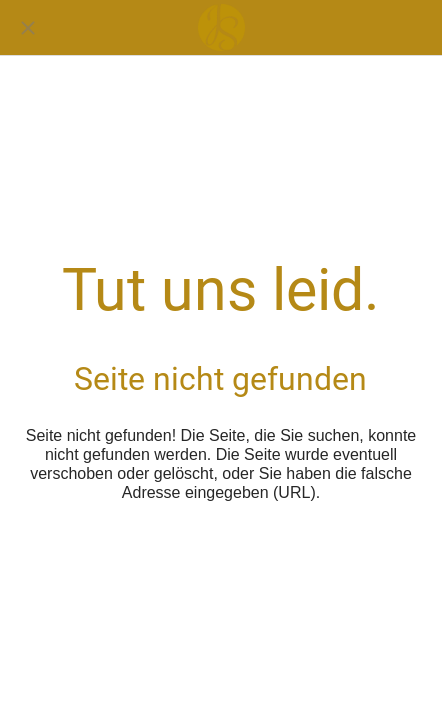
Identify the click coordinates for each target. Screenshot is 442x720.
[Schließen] (28, 28)
